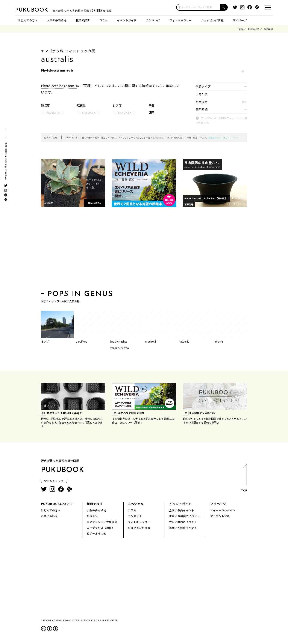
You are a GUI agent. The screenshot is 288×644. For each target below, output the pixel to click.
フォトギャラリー (180, 20)
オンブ (45, 341)
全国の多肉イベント (182, 510)
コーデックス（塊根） (101, 528)
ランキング (153, 20)
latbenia (184, 341)
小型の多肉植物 (96, 510)
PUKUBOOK (37, 10)
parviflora (82, 341)
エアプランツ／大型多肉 (102, 522)
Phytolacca (254, 29)
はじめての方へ (28, 20)
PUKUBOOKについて (57, 504)
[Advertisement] (144, 250)
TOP (244, 479)
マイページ (240, 20)
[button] (224, 7)
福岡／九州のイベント (183, 528)
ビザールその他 (96, 533)
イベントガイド (127, 20)
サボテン (92, 516)
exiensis (219, 341)
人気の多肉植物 (57, 20)
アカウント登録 (220, 516)
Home (241, 29)
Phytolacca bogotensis (59, 86)
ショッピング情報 (212, 20)
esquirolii (150, 341)
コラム (103, 20)
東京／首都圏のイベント (184, 516)
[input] (198, 7)
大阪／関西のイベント (183, 522)
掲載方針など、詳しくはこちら (223, 137)
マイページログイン (223, 510)
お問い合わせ (49, 516)
